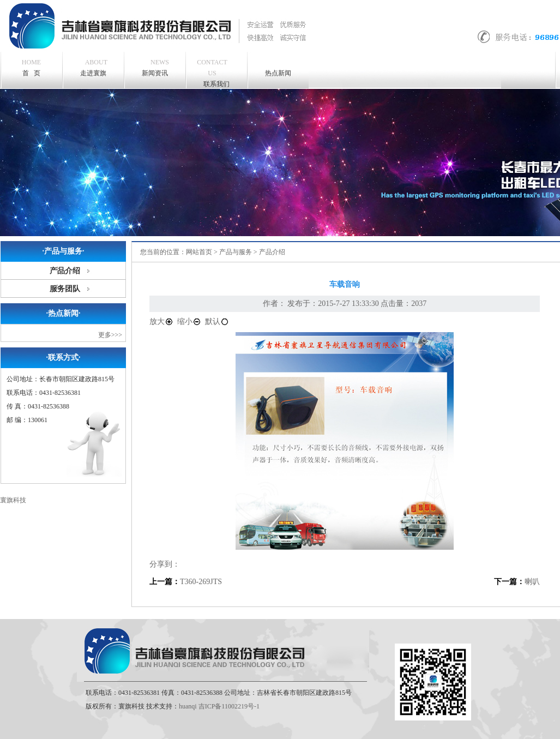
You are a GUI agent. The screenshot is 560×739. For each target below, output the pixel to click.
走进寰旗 (94, 67)
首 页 (31, 68)
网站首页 (199, 252)
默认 (217, 322)
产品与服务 (236, 252)
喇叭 (532, 582)
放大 (161, 322)
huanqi (188, 706)
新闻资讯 (156, 67)
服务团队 (65, 289)
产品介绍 (65, 271)
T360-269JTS (201, 582)
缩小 (189, 322)
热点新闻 (278, 73)
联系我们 (212, 72)
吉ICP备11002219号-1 (229, 706)
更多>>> (110, 335)
